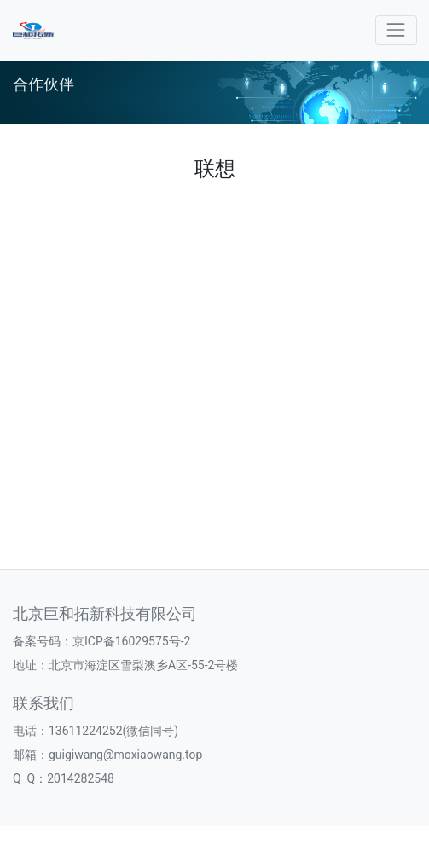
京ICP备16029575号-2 (131, 641)
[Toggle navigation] (396, 30)
